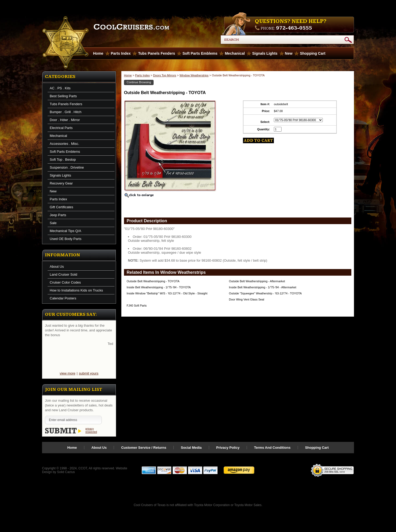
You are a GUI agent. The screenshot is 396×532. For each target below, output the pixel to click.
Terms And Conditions (272, 448)
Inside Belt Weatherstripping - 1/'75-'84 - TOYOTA (159, 287)
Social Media (191, 448)
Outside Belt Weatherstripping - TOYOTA (153, 281)
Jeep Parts (58, 215)
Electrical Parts (61, 128)
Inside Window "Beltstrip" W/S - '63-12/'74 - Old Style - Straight (167, 293)
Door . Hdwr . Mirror (65, 120)
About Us (57, 267)
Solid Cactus (66, 472)
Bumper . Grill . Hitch (66, 112)
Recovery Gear (61, 183)
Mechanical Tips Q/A (65, 231)
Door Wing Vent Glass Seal (247, 299)
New (289, 53)
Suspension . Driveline (67, 167)
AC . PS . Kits (60, 88)
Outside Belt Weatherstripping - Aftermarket (257, 281)
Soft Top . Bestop (63, 159)
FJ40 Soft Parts (137, 306)
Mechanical (235, 53)
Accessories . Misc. (64, 144)
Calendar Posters (63, 298)
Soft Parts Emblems (200, 53)
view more (68, 373)
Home (128, 75)
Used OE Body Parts (66, 239)
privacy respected (91, 430)
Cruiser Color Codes (65, 282)
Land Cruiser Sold (63, 274)
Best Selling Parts (63, 96)
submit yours (89, 373)
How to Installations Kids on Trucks (76, 290)
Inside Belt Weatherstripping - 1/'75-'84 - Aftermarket (263, 287)
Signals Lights (265, 53)
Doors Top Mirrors (165, 75)
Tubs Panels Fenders (156, 53)
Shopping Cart (312, 53)
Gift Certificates (61, 207)
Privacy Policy (228, 448)
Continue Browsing (139, 82)
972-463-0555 (294, 28)
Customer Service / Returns (144, 448)
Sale (53, 223)
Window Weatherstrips (194, 75)
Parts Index (121, 53)
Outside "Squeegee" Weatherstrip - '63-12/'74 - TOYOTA (265, 293)
